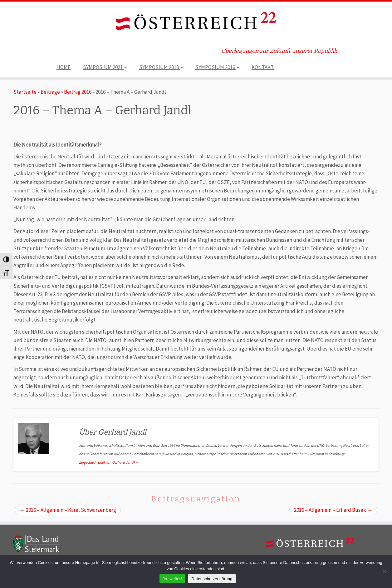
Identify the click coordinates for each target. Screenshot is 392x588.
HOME (64, 67)
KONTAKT (263, 67)
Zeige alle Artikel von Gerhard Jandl (109, 462)
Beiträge (50, 92)
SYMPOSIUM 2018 (161, 67)
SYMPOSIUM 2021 (105, 67)
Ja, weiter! (172, 579)
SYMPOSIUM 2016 (217, 67)
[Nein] (384, 571)
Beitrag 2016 (78, 92)
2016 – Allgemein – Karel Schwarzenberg (68, 510)
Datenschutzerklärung (212, 579)
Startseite (25, 92)
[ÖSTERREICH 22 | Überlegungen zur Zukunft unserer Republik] (196, 22)
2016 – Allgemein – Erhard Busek (333, 510)
